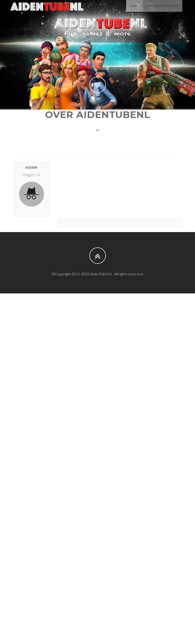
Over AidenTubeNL (163, 10)
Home (134, 10)
